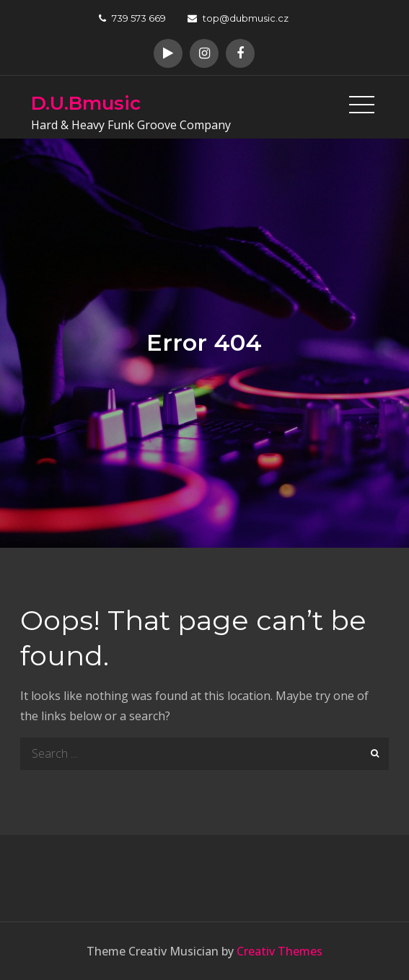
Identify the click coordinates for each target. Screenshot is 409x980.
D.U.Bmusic (86, 103)
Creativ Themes (280, 951)
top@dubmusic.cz (238, 18)
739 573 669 (132, 18)
